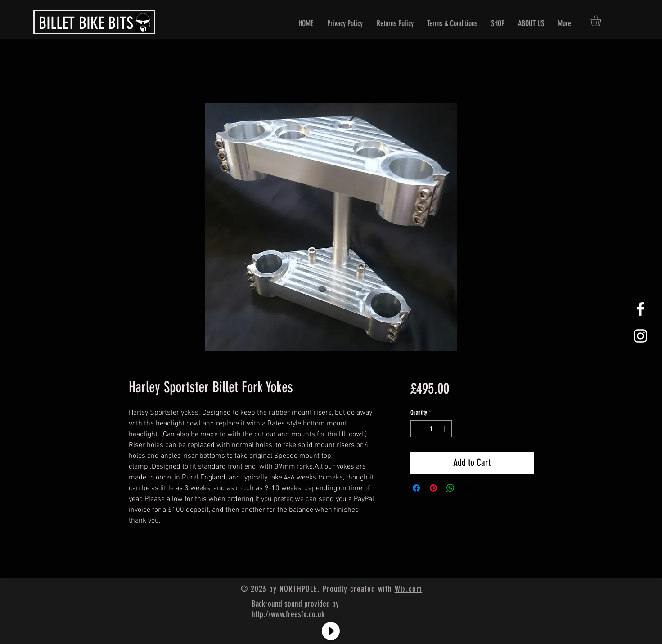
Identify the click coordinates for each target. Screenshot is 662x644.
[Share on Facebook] (416, 488)
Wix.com (409, 589)
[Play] (331, 631)
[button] (602, 21)
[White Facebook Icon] (640, 309)
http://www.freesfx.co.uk (288, 614)
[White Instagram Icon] (640, 336)
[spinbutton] (431, 429)
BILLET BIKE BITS (86, 23)
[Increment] (445, 429)
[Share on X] (468, 488)
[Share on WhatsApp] (450, 488)
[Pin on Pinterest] (433, 488)
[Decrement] (417, 429)
